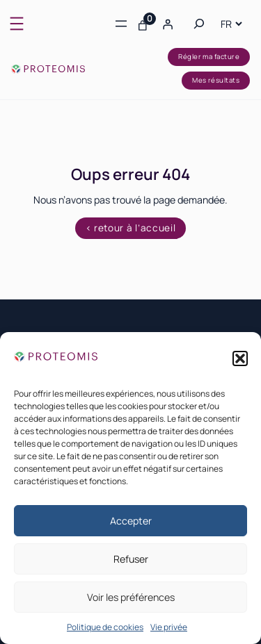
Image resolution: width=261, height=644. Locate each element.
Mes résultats (216, 80)
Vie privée (169, 627)
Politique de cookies (105, 627)
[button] (240, 358)
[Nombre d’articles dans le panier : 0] (143, 24)
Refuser (131, 559)
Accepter (131, 521)
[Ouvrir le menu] (17, 24)
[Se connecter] (167, 24)
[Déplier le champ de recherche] (199, 24)
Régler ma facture (209, 57)
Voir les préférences (131, 597)
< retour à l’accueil (131, 228)
